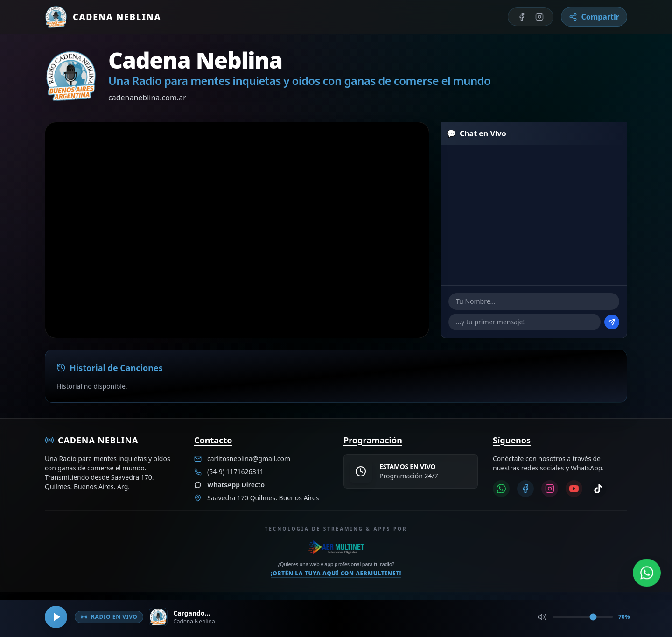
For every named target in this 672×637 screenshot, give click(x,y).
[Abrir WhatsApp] (647, 572)
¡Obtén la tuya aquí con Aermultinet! (336, 574)
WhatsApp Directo (236, 485)
